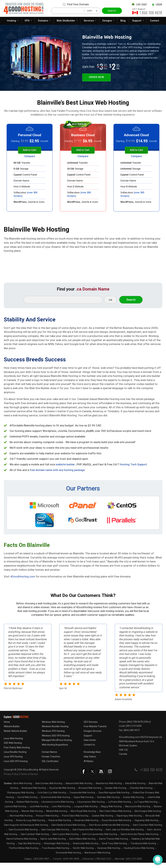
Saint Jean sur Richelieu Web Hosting (125, 835)
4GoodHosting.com (23, 579)
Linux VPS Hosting (13, 762)
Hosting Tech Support (133, 467)
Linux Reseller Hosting (15, 757)
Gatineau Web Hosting (108, 803)
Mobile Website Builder (16, 736)
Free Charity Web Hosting (17, 753)
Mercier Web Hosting (32, 817)
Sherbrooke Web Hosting (86, 849)
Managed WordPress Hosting (57, 745)
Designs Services (93, 736)
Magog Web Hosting (111, 812)
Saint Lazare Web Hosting (65, 840)
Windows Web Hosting (53, 727)
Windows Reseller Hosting (55, 732)
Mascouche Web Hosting (138, 812)
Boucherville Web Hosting (62, 793)
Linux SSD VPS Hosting (16, 767)
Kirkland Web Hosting (27, 807)
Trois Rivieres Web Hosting (55, 854)
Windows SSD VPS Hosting (56, 741)
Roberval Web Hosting (60, 826)
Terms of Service (29, 780)
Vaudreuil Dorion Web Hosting (139, 854)
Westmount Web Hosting (97, 858)
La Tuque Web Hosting (146, 807)
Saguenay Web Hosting (146, 826)
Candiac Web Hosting (116, 793)
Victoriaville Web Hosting (68, 858)
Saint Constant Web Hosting (147, 830)
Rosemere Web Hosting (86, 826)
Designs (107, 21)
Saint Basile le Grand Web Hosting (68, 830)
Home (7, 727)
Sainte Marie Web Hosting (82, 844)
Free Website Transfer (95, 732)
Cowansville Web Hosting (82, 798)
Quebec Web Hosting (102, 821)
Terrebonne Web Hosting (143, 849)
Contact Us (89, 750)
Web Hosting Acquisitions (55, 750)
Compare (30, 157)
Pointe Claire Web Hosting (75, 821)
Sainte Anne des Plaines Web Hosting (139, 840)
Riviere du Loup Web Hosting (31, 826)
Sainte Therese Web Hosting (113, 844)
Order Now (97, 77)
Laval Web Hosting (39, 812)
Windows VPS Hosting (53, 736)
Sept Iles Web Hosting (29, 849)
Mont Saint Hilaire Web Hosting (115, 817)
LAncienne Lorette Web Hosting (58, 807)
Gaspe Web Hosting (84, 803)
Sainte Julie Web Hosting (53, 844)
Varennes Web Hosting (109, 854)
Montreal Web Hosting (21, 821)
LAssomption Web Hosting (91, 807)
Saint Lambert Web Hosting (35, 840)
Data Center (90, 745)
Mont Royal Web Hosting (83, 817)
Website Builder (12, 732)
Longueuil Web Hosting (86, 812)
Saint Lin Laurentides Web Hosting (100, 840)
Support (137, 21)
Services (89, 21)
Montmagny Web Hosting (148, 817)
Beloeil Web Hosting (135, 789)
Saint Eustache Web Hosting (23, 835)
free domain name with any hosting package (57, 473)
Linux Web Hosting (13, 744)
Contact (155, 21)
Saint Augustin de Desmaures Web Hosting (26, 830)
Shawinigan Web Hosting (57, 849)
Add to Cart (30, 150)
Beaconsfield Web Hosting (79, 789)
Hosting (11, 21)
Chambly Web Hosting (141, 793)
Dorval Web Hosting (28, 803)
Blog (123, 21)
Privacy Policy (11, 780)
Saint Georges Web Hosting (55, 835)
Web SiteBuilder (66, 21)
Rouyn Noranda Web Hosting (117, 826)
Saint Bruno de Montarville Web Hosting (109, 830)
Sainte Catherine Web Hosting (22, 844)
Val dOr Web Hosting (83, 854)
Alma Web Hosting (23, 789)
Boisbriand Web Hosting (34, 793)
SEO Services (91, 727)
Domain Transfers (51, 762)
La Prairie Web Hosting (120, 807)
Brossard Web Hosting (90, 793)
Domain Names (49, 757)
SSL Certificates (50, 767)
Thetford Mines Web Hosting (23, 854)
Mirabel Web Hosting (57, 817)
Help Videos (90, 762)
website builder (65, 467)
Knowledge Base (92, 757)
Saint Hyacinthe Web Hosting (87, 835)
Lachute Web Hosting (15, 812)
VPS (27, 21)
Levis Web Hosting (61, 812)
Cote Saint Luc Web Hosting (52, 798)
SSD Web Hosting (13, 748)
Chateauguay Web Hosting (20, 798)
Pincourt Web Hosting (47, 821)
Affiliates (89, 767)
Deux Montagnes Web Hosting (114, 798)
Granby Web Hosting (133, 803)
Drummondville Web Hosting (56, 803)
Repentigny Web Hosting (129, 821)
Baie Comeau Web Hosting (49, 789)
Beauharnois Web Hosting (109, 789)
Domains (43, 21)
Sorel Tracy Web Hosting (114, 849)
